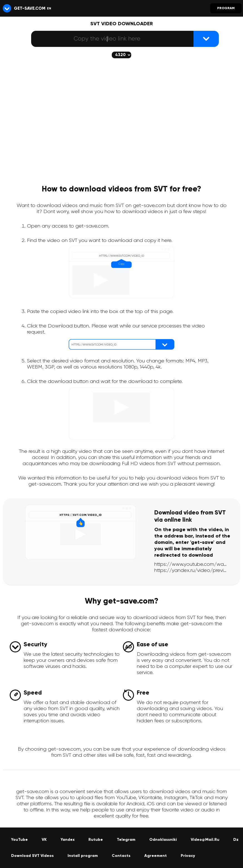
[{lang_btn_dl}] (206, 39)
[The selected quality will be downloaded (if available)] (121, 55)
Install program (83, 856)
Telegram (126, 840)
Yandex (68, 840)
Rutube (96, 840)
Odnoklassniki (163, 840)
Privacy (188, 856)
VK (44, 840)
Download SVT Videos (32, 856)
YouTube (19, 840)
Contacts (121, 856)
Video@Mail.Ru (205, 840)
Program (226, 8)
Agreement (156, 856)
